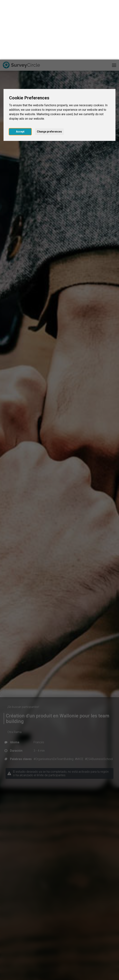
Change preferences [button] (49, 72)
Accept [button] (20, 72)
